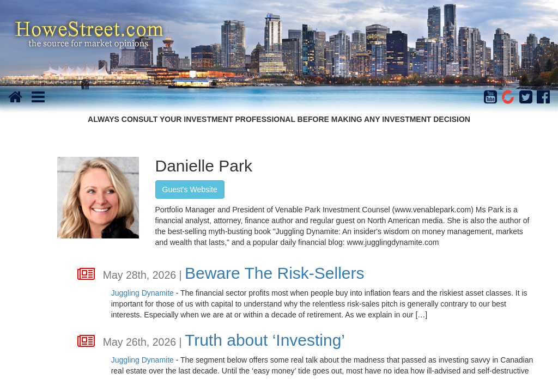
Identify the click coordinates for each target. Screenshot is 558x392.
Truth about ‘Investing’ (265, 340)
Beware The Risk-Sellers (275, 273)
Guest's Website (190, 189)
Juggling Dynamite (142, 293)
